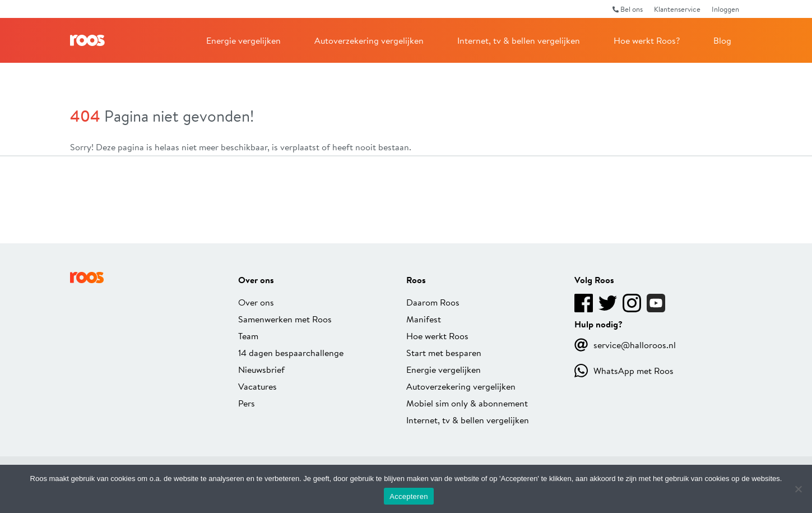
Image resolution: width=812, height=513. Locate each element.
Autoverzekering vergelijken (369, 40)
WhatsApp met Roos (624, 371)
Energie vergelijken (243, 40)
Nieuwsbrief (261, 369)
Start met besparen (444, 352)
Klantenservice (677, 9)
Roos (87, 40)
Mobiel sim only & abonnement (467, 403)
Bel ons (628, 9)
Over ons (256, 302)
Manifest (424, 319)
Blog (722, 40)
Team (248, 336)
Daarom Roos (433, 302)
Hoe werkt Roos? (647, 40)
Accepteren (409, 496)
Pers (247, 403)
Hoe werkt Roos (437, 336)
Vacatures (257, 386)
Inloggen (725, 9)
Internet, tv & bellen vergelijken (519, 40)
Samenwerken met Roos (285, 319)
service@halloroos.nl (625, 345)
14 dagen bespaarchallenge (291, 352)
